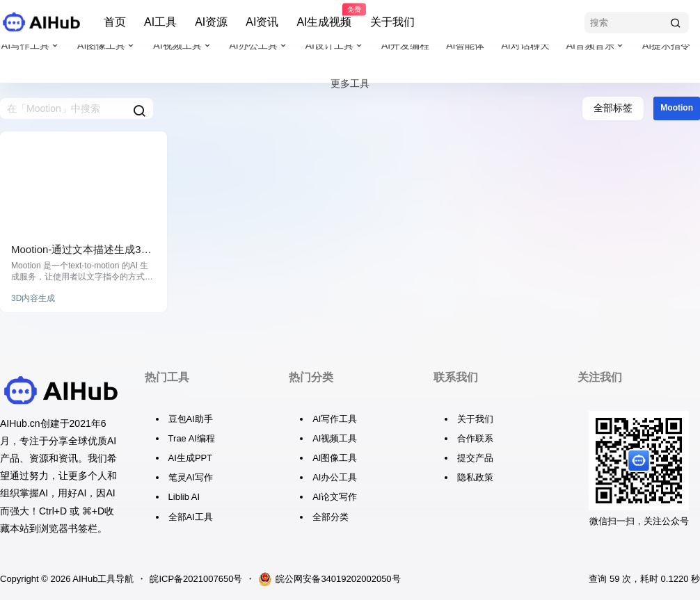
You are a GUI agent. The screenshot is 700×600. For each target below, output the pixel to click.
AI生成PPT (191, 458)
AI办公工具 (259, 46)
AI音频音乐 (596, 46)
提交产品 (475, 458)
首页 (115, 22)
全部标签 (613, 108)
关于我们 (392, 22)
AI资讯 (262, 22)
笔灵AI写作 (191, 477)
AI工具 (160, 22)
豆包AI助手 (191, 419)
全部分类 (331, 517)
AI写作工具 (31, 46)
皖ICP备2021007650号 (196, 579)
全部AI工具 (191, 517)
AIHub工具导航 (102, 579)
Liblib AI (184, 497)
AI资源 (211, 22)
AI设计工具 (335, 46)
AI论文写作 (335, 497)
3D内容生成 (33, 298)
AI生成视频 (324, 16)
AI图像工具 (107, 46)
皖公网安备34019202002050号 (329, 579)
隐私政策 (475, 477)
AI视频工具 (183, 46)
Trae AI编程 (192, 438)
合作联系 (475, 438)
